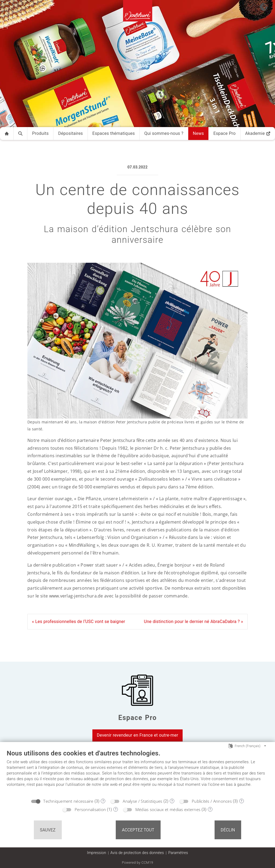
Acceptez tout (138, 830)
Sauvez (48, 830)
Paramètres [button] (178, 853)
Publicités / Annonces (212, 801)
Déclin (228, 830)
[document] (137, 772)
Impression (97, 853)
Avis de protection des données (137, 853)
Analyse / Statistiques (142, 801)
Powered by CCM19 (138, 862)
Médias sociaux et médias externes (168, 809)
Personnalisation (90, 809)
